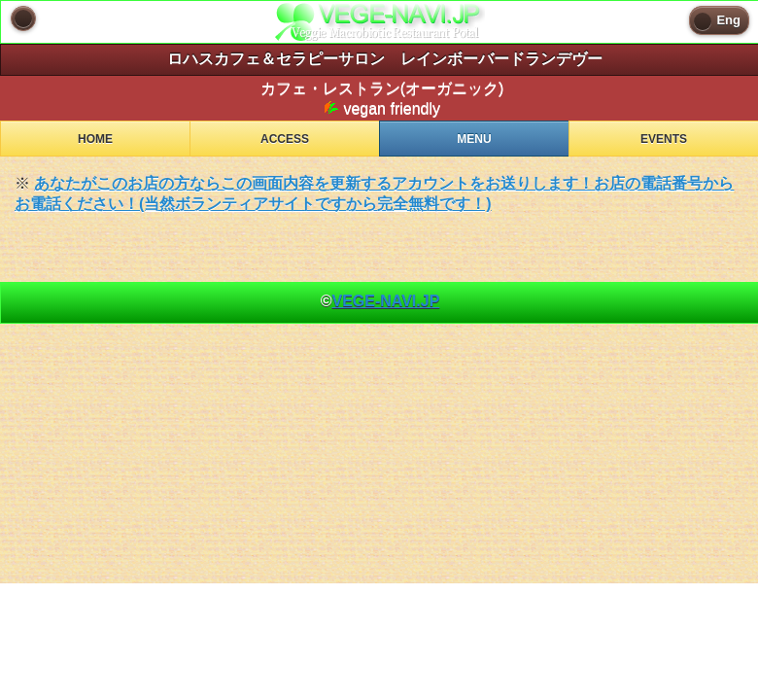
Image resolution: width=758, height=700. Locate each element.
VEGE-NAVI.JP (385, 301)
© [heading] (380, 301)
